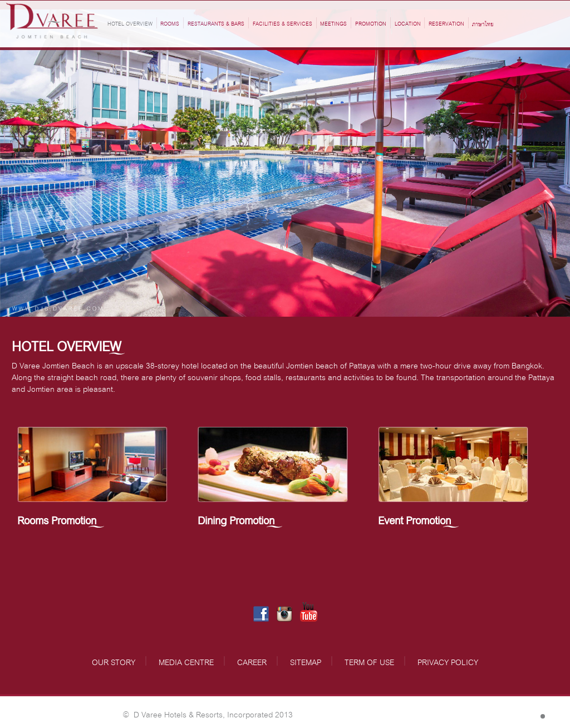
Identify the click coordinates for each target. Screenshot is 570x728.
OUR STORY (114, 661)
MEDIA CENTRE (186, 661)
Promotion (371, 23)
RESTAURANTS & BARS (216, 23)
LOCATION (408, 23)
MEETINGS (333, 23)
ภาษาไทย (483, 24)
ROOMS (170, 23)
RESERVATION (446, 23)
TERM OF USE (369, 661)
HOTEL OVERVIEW (130, 23)
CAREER (252, 661)
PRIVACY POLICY (448, 661)
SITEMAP (306, 661)
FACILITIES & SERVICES (282, 23)
